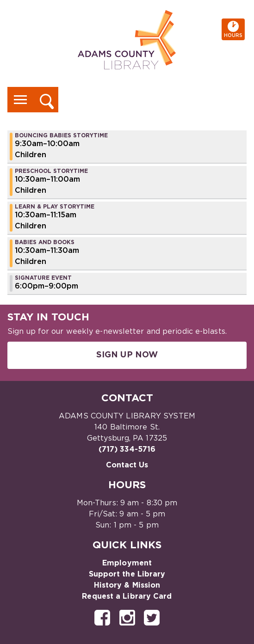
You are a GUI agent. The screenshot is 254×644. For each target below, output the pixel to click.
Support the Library (127, 574)
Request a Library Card (127, 596)
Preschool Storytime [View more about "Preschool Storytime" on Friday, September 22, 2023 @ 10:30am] (51, 171)
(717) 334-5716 (127, 449)
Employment (127, 563)
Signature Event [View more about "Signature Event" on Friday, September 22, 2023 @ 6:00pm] (43, 278)
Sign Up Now (127, 355)
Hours (234, 29)
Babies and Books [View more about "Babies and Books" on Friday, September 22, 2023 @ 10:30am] (45, 242)
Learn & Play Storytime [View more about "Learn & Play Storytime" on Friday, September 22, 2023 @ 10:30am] (55, 207)
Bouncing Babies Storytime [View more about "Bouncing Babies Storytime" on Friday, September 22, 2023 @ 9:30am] (61, 135)
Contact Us (127, 465)
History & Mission (127, 585)
